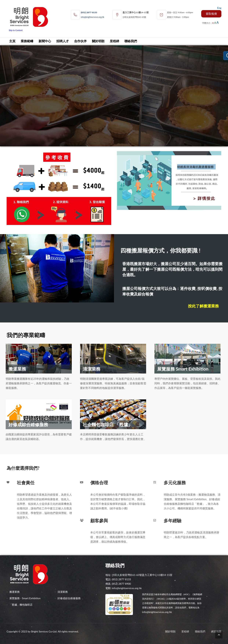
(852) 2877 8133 (89, 12)
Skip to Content (16, 30)
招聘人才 (63, 41)
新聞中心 (45, 41)
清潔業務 (63, 592)
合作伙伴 (80, 41)
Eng (219, 8)
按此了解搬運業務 (203, 306)
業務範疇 (27, 41)
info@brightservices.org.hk (93, 17)
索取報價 (211, 14)
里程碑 (114, 41)
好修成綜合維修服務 (69, 598)
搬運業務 (15, 592)
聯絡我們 (131, 41)
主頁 (12, 41)
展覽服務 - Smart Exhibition (25, 598)
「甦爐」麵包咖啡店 (21, 605)
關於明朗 (98, 41)
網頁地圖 (216, 631)
